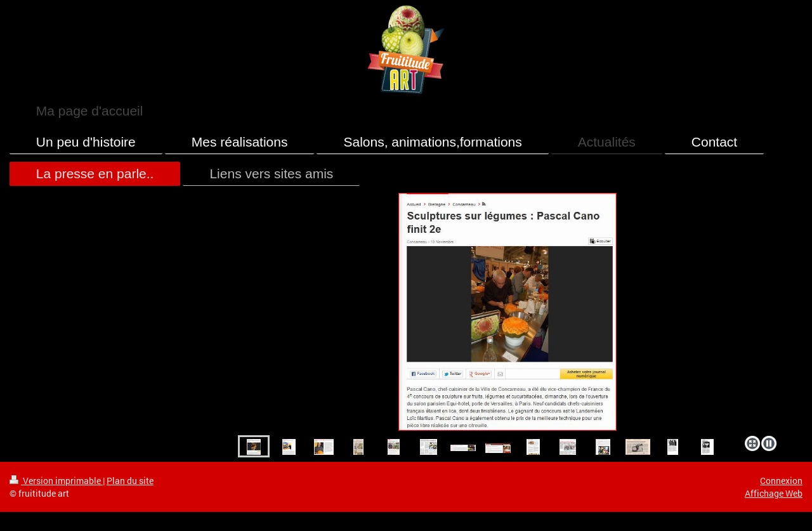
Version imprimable (56, 481)
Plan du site (130, 481)
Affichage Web (774, 493)
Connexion (781, 481)
